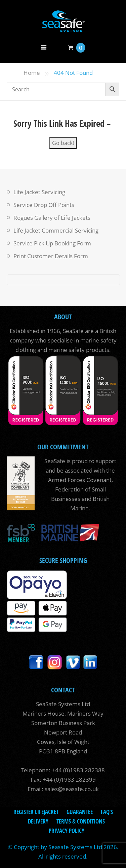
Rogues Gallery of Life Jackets (52, 218)
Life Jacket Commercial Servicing (56, 230)
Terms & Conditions (81, 821)
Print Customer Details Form (51, 256)
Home (32, 73)
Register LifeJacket (36, 812)
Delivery (38, 821)
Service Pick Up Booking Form (52, 243)
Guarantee (80, 812)
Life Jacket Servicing (39, 192)
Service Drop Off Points (44, 205)
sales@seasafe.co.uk (72, 789)
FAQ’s (107, 812)
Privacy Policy (67, 831)
